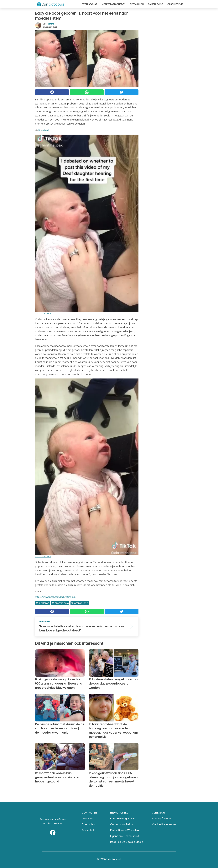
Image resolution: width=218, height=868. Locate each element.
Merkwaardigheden (113, 4)
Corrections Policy (122, 824)
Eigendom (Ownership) (125, 836)
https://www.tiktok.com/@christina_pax (56, 597)
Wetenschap (90, 4)
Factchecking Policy (122, 818)
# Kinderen (42, 603)
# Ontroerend (80, 603)
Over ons (87, 818)
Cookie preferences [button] (164, 824)
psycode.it (88, 830)
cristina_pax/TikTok (43, 313)
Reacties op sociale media (127, 842)
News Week (44, 130)
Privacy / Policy (161, 818)
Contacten (88, 824)
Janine (51, 24)
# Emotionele (60, 603)
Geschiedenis (175, 4)
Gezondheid (137, 4)
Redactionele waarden (125, 830)
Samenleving (156, 4)
